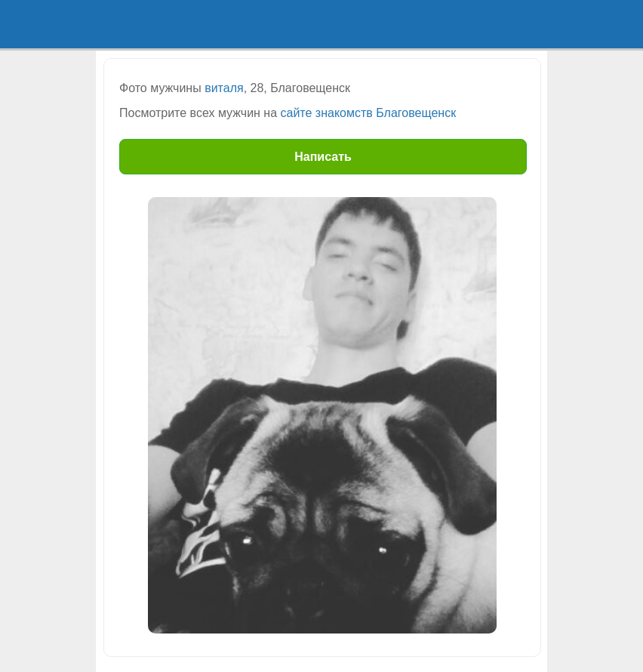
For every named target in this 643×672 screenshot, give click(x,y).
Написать (323, 157)
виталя (224, 88)
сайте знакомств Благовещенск (369, 113)
